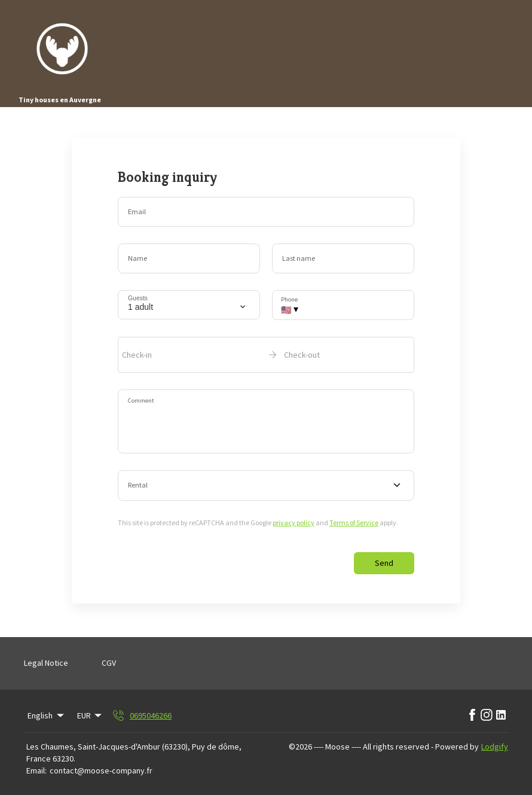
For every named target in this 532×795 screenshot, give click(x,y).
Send (384, 563)
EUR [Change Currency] (91, 715)
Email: (36, 770)
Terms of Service (354, 523)
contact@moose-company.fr (101, 770)
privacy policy (293, 523)
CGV (109, 663)
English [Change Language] (47, 715)
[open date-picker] (266, 355)
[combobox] (266, 486)
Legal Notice (46, 663)
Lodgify (495, 747)
